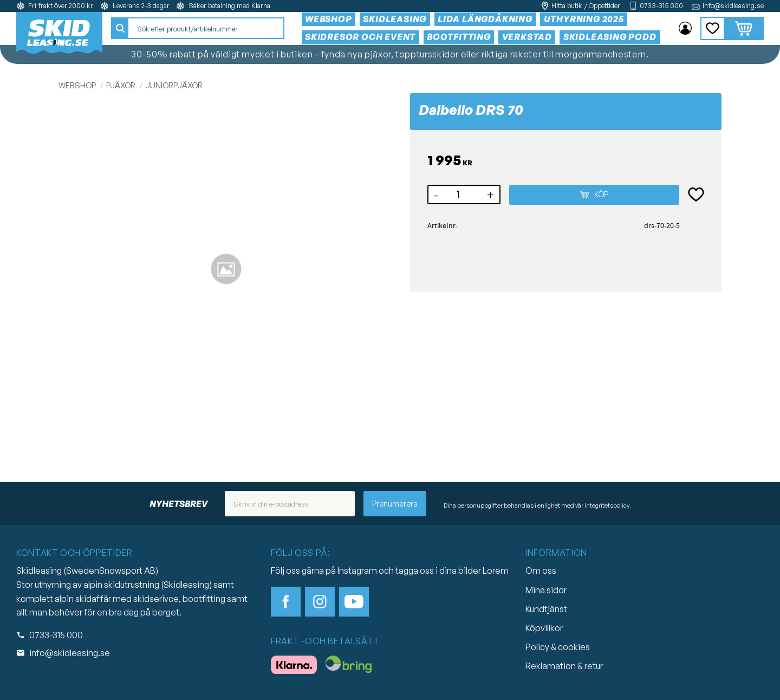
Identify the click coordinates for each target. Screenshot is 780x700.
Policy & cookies (558, 647)
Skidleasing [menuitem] (396, 19)
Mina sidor (546, 590)
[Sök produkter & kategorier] (206, 29)
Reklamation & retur (564, 666)
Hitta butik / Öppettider (586, 6)
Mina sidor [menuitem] (685, 29)
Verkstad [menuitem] (528, 37)
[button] (712, 28)
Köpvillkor (544, 628)
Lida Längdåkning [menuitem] (486, 19)
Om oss (541, 571)
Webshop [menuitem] (329, 19)
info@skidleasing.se (70, 653)
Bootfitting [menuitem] (459, 37)
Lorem (496, 571)
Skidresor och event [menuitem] (361, 37)
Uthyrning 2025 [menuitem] (584, 19)
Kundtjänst (546, 609)
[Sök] (121, 29)
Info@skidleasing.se (733, 6)
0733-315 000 (661, 6)
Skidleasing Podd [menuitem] (610, 37)
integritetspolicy (607, 505)
